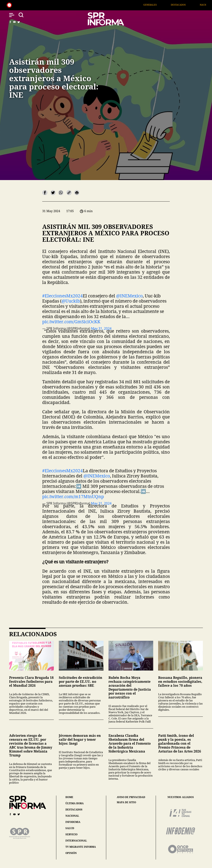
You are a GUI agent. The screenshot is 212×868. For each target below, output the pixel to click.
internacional (76, 841)
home (69, 797)
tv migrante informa (81, 847)
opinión (71, 853)
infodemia (73, 822)
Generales (159, 5)
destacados (74, 810)
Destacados (187, 5)
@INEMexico (129, 296)
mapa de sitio (126, 802)
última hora (75, 803)
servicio (71, 834)
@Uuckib (71, 301)
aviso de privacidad (131, 797)
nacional (72, 816)
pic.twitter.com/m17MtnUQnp (73, 497)
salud (70, 828)
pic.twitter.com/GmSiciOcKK (71, 322)
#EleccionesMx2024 (63, 296)
